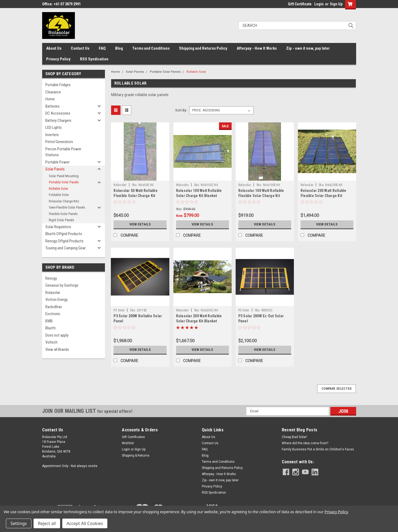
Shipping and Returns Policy (203, 48)
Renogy (51, 278)
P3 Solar (119, 310)
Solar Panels (55, 169)
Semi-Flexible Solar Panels (67, 207)
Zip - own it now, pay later (308, 48)
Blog (119, 48)
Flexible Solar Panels (63, 214)
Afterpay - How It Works (257, 48)
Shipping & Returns (136, 456)
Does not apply (57, 335)
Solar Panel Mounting (64, 176)
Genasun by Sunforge (62, 285)
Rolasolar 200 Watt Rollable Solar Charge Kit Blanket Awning (199, 321)
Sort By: (181, 110)
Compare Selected (337, 389)
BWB (49, 321)
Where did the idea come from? (305, 443)
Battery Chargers (58, 121)
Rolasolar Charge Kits (64, 201)
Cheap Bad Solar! (294, 437)
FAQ (102, 48)
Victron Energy (56, 300)
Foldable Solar (59, 195)
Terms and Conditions (151, 48)
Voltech (51, 342)
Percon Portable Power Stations (63, 152)
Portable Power (57, 162)
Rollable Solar (59, 189)
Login (319, 4)
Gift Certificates (133, 437)
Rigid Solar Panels (61, 220)
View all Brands (57, 349)
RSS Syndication (94, 59)
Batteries (52, 106)
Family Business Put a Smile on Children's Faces (318, 449)
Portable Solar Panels (64, 182)
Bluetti (50, 328)
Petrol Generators (59, 142)
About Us (54, 48)
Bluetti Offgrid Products (64, 234)
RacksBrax (54, 307)
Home (50, 99)
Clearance (53, 92)
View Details (140, 224)
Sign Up (336, 4)
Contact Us (80, 48)
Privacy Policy (58, 59)
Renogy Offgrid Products (64, 241)
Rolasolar (53, 293)
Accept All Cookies (85, 523)
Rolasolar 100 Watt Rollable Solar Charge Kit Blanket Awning (199, 196)
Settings (19, 523)
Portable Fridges (58, 85)
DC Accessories (58, 113)
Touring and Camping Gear (65, 248)
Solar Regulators (58, 227)
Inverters (52, 135)
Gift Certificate (300, 4)
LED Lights (54, 127)
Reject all (47, 523)
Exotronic (53, 314)
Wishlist (128, 443)
